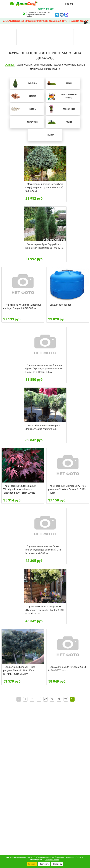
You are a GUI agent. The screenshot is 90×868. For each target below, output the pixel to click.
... (39, 699)
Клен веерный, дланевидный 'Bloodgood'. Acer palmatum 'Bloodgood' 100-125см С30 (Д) (20, 489)
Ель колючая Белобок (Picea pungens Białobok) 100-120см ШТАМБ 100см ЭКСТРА (19, 670)
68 (52, 699)
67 (46, 699)
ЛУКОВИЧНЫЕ (69, 65)
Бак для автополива (61, 305)
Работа (56, 69)
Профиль (69, 4)
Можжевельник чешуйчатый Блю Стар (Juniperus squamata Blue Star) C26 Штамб (44, 187)
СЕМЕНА (28, 65)
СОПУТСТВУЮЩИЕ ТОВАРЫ (47, 65)
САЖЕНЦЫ (10, 65)
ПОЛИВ (48, 69)
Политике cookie (52, 860)
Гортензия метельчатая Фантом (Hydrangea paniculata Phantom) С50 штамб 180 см (45, 610)
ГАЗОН (20, 65)
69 (59, 699)
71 (72, 699)
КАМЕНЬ (81, 65)
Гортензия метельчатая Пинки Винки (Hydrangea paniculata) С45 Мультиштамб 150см (43, 550)
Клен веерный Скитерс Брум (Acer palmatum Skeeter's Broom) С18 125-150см (67, 489)
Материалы (36, 69)
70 (66, 699)
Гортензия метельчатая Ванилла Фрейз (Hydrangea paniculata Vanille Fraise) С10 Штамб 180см (44, 369)
